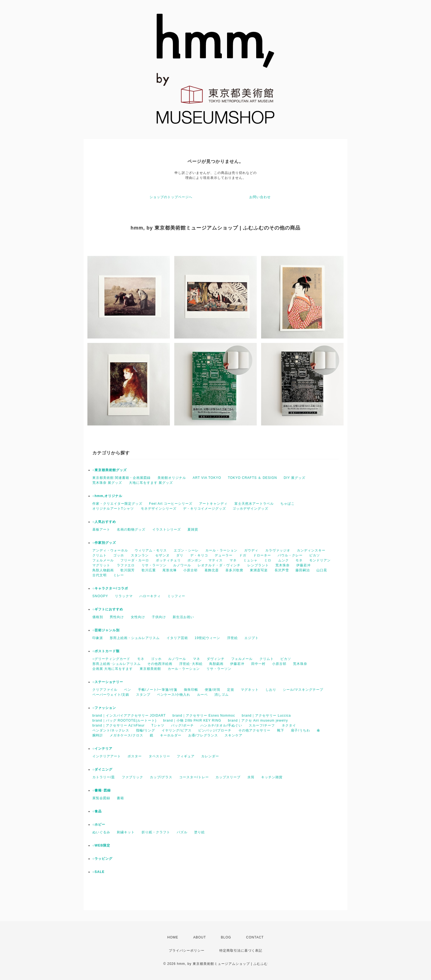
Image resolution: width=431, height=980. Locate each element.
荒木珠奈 (283, 565)
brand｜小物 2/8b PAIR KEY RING (192, 720)
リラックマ (124, 596)
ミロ (268, 560)
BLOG (226, 937)
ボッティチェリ (168, 560)
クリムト (100, 555)
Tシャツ (158, 725)
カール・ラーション (221, 550)
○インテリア (102, 749)
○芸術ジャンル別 (106, 630)
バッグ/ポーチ (182, 725)
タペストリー (159, 756)
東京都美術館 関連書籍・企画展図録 (121, 478)
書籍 (120, 798)
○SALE (98, 872)
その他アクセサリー (254, 730)
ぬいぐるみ (101, 832)
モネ (299, 560)
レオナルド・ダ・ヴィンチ (219, 565)
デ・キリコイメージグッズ (205, 509)
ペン (128, 690)
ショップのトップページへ (171, 197)
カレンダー (210, 756)
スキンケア (234, 735)
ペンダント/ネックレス (111, 730)
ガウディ (251, 550)
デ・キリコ (199, 555)
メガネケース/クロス (126, 735)
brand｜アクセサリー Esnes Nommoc (204, 716)
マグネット (250, 690)
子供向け (159, 617)
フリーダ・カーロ (135, 560)
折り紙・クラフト (156, 832)
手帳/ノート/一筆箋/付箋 (158, 690)
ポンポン (195, 560)
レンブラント (258, 565)
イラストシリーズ (167, 529)
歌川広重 (149, 570)
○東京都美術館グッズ (110, 470)
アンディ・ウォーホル (110, 550)
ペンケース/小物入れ (174, 695)
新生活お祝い (183, 617)
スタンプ (143, 695)
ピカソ (315, 555)
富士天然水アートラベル (254, 504)
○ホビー (99, 825)
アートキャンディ (213, 504)
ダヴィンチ (216, 659)
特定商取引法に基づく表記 (241, 951)
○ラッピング (102, 859)
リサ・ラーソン (154, 565)
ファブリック (132, 777)
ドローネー (262, 555)
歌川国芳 (128, 570)
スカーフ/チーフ (262, 725)
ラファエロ (126, 565)
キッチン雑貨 (272, 777)
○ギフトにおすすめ (108, 609)
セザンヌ (162, 555)
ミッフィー (176, 596)
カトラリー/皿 (104, 777)
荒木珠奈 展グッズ (107, 483)
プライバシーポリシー (187, 951)
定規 (231, 690)
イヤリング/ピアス (176, 730)
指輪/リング (146, 730)
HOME (173, 937)
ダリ (180, 555)
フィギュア (186, 756)
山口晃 (322, 570)
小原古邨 (190, 570)
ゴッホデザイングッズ (250, 509)
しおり (271, 690)
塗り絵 (199, 832)
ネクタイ (289, 725)
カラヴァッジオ (278, 550)
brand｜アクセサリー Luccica (266, 716)
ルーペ (202, 695)
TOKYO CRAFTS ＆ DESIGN (252, 478)
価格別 (98, 617)
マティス (215, 560)
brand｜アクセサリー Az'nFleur (118, 725)
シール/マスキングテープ (303, 690)
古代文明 (100, 575)
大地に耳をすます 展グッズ (151, 483)
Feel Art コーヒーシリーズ (171, 504)
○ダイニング (102, 769)
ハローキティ (150, 596)
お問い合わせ (260, 197)
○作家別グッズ (104, 543)
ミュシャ (250, 560)
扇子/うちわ (300, 730)
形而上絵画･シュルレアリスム (117, 664)
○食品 (97, 811)
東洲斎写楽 (259, 570)
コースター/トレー (194, 777)
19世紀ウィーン (207, 638)
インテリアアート (107, 756)
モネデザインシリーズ (159, 509)
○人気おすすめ (104, 522)
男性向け (117, 617)
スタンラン (140, 555)
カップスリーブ (228, 777)
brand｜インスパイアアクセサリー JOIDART (129, 716)
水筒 (251, 777)
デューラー (224, 555)
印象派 (98, 638)
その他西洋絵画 (160, 664)
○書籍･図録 (102, 790)
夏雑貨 (193, 529)
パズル (182, 832)
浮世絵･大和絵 (191, 664)
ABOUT (200, 937)
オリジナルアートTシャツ (113, 509)
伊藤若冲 (303, 565)
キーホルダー (171, 735)
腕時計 (98, 735)
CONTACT (255, 937)
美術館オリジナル (172, 478)
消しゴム (222, 695)
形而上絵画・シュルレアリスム (135, 638)
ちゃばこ (288, 504)
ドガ (243, 555)
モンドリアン (320, 560)
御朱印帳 (191, 690)
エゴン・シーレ (186, 550)
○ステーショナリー (108, 682)
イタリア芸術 (177, 638)
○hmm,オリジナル (107, 496)
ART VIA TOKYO (207, 478)
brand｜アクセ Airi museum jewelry (258, 720)
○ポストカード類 (106, 651)
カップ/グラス (161, 777)
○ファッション (104, 708)
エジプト (252, 638)
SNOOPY (100, 596)
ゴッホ (119, 555)
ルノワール (182, 565)
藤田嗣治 (303, 570)
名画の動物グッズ (131, 529)
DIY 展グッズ (295, 478)
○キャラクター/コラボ (110, 588)
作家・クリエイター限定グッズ (117, 504)
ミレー (119, 575)
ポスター (135, 756)
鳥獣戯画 (216, 664)
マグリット (101, 565)
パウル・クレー (290, 555)
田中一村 (258, 664)
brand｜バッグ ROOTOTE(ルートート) (124, 720)
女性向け (138, 617)
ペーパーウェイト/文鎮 (111, 695)
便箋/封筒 (212, 690)
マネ (233, 560)
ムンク (284, 560)
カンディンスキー (311, 550)
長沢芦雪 (282, 570)
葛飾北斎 (212, 570)
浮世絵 (232, 638)
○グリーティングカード (111, 659)
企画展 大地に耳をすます (113, 669)
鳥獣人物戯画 (103, 570)
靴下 (281, 730)
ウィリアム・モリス (151, 550)
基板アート (101, 529)
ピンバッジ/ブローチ (215, 730)
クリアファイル (105, 690)
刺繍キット (126, 832)
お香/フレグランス (203, 735)
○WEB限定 (101, 845)
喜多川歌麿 (234, 570)
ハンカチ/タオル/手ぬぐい (221, 725)
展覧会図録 (101, 798)
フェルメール (103, 560)
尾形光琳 (170, 570)
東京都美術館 (150, 669)
